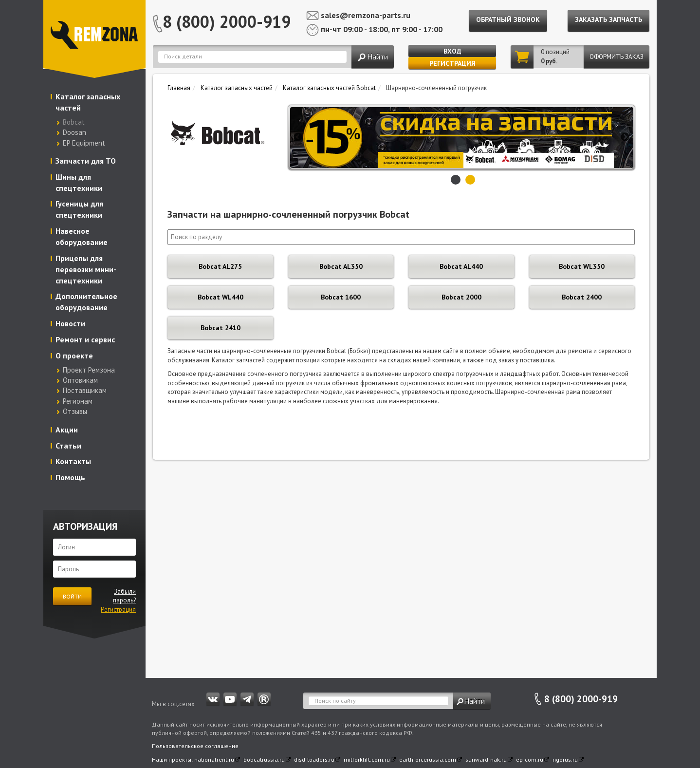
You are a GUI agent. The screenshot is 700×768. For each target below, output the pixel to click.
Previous (298, 137)
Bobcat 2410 (221, 328)
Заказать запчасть (608, 19)
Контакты (73, 461)
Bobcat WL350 (582, 266)
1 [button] (456, 180)
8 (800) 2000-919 (227, 21)
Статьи (68, 446)
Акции (67, 430)
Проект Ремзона (89, 370)
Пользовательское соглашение (195, 746)
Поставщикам (85, 390)
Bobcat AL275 (220, 266)
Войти (72, 596)
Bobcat (74, 122)
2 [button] (470, 180)
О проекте (74, 356)
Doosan (74, 132)
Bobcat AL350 (341, 266)
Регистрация (452, 63)
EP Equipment (84, 143)
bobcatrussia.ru (264, 759)
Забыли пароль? (124, 596)
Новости (70, 323)
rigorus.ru (565, 759)
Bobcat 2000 (461, 297)
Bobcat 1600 (341, 297)
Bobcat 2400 (582, 297)
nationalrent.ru (214, 759)
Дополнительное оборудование (86, 302)
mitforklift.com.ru (367, 759)
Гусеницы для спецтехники (79, 209)
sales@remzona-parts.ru (366, 15)
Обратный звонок (508, 19)
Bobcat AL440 (461, 266)
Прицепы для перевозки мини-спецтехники (86, 269)
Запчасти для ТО (86, 161)
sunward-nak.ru (486, 759)
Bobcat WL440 (221, 297)
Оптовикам (80, 380)
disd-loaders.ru (314, 759)
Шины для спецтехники (79, 182)
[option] (470, 138)
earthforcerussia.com (428, 759)
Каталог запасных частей (88, 102)
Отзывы (75, 411)
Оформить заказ (617, 57)
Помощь (70, 477)
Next (625, 137)
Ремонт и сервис (85, 339)
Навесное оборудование (82, 236)
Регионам (78, 401)
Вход (452, 51)
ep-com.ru (530, 759)
